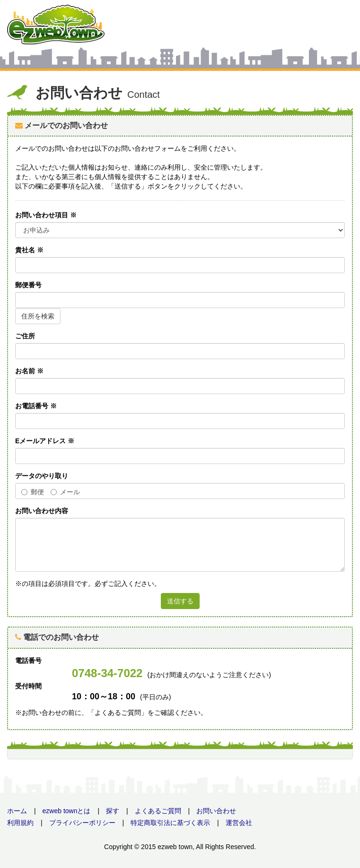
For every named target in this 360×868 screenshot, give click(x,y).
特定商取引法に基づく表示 (170, 823)
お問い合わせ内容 (42, 511)
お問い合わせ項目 (46, 215)
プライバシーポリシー (82, 823)
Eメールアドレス (45, 441)
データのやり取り (42, 476)
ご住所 (25, 336)
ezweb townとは (67, 811)
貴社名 (29, 250)
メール (65, 492)
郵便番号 (28, 285)
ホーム (17, 811)
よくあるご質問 (158, 811)
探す (113, 811)
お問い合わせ (216, 811)
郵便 (33, 492)
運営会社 (239, 823)
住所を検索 (38, 316)
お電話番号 (36, 406)
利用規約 (20, 823)
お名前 (29, 371)
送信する (180, 601)
